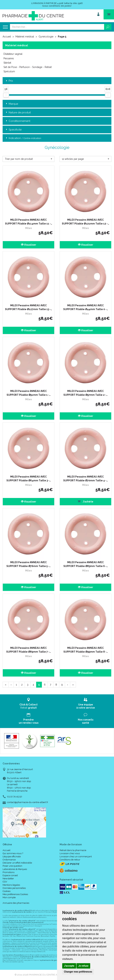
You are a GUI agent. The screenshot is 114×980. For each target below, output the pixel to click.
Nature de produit (18, 113)
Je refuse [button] (83, 966)
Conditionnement (18, 121)
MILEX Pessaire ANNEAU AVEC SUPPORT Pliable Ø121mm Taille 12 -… (85, 222)
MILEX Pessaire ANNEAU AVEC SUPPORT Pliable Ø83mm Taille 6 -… (86, 564)
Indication (23, 138)
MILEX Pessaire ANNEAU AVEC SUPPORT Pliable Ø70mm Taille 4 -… (85, 479)
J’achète (85, 501)
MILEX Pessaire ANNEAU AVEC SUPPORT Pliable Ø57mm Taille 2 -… (85, 393)
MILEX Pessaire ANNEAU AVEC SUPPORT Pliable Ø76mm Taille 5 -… (28, 564)
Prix (9, 81)
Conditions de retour (70, 860)
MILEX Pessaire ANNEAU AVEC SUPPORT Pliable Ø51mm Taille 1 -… (29, 393)
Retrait (28, 703)
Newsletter (8, 879)
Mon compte (9, 897)
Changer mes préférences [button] (78, 972)
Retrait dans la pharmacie (73, 850)
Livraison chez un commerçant (76, 857)
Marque (12, 104)
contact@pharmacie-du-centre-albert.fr (28, 802)
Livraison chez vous (70, 853)
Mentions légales (11, 885)
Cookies (7, 891)
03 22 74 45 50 (15, 797)
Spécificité (13, 130)
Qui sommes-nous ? (13, 853)
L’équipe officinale (12, 857)
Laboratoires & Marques (15, 869)
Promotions (9, 872)
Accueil (7, 37)
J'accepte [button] (69, 966)
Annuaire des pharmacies (16, 903)
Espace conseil (10, 875)
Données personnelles (14, 888)
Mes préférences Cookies (15, 894)
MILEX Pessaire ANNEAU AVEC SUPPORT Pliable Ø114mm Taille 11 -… (29, 222)
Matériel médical (25, 37)
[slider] (6, 95)
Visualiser (29, 245)
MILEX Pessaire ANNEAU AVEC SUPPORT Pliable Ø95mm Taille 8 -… (86, 650)
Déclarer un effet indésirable (17, 863)
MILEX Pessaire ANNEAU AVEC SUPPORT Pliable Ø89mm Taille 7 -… (28, 650)
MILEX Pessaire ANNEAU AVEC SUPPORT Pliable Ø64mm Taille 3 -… (29, 479)
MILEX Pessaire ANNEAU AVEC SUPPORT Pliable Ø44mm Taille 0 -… (86, 307)
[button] (28, 159)
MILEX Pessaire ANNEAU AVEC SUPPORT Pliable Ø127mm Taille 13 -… (28, 307)
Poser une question (12, 866)
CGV (5, 882)
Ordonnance (9, 860)
